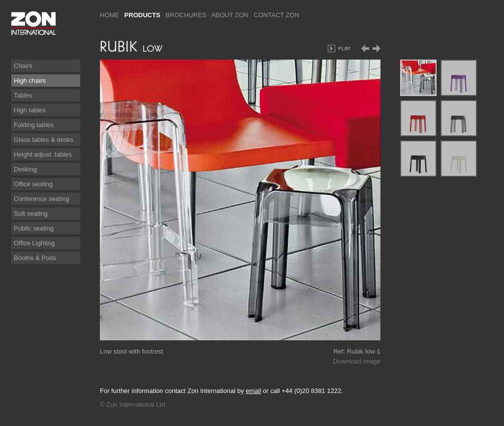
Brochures (186, 15)
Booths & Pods (35, 258)
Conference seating (42, 199)
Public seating (34, 228)
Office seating (33, 184)
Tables (23, 95)
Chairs (23, 66)
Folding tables (34, 125)
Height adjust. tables (43, 154)
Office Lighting (34, 243)
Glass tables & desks (44, 140)
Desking (25, 169)
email (253, 391)
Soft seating (31, 213)
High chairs (30, 81)
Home (110, 15)
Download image (357, 361)
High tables (30, 110)
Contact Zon (276, 15)
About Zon (230, 15)
